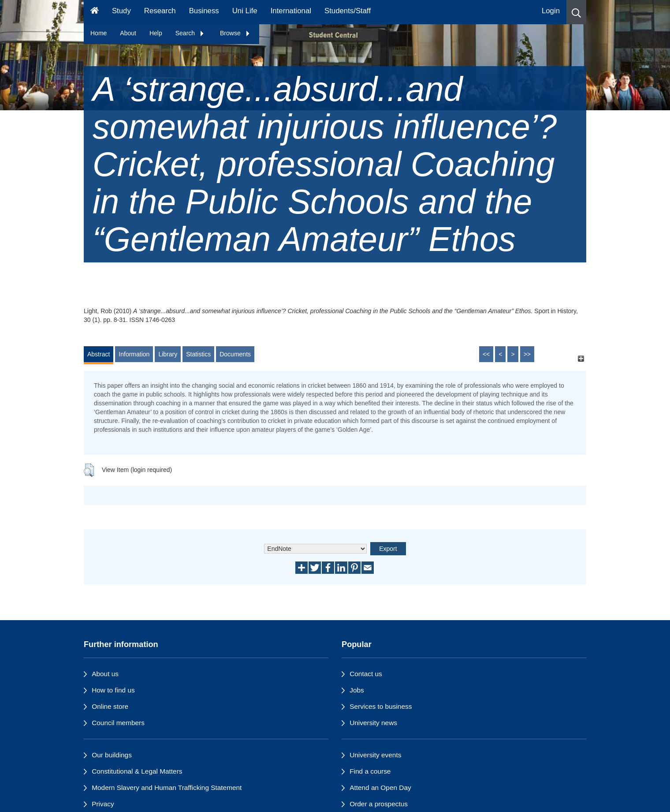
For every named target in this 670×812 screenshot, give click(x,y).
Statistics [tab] (198, 354)
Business (204, 11)
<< (486, 354)
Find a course (370, 771)
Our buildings (112, 755)
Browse (235, 33)
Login (551, 11)
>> (527, 354)
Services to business (381, 706)
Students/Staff (348, 11)
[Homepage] (95, 12)
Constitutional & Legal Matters (137, 771)
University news (373, 723)
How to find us (113, 690)
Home (99, 33)
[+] (581, 358)
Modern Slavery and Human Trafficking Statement (167, 788)
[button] (576, 12)
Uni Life (245, 11)
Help (156, 33)
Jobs (357, 690)
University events (375, 755)
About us (105, 674)
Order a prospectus (379, 804)
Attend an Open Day (380, 788)
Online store (110, 706)
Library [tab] (168, 354)
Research (160, 11)
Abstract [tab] (99, 354)
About (128, 33)
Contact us (366, 674)
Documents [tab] (235, 354)
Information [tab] (134, 354)
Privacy (103, 804)
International (291, 11)
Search (190, 33)
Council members (118, 723)
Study (121, 11)
